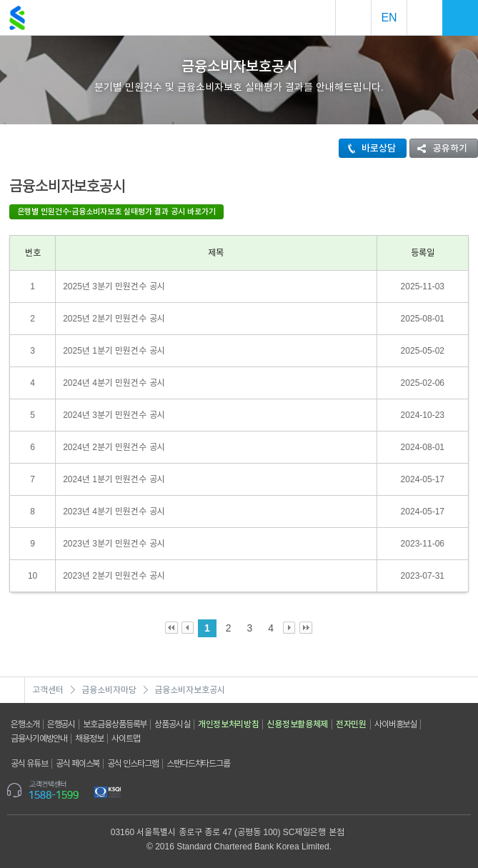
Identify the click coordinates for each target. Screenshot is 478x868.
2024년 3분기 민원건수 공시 (114, 415)
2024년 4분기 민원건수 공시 (114, 383)
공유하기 (439, 148)
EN (389, 18)
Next (290, 628)
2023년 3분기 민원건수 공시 (114, 544)
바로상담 (368, 148)
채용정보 (89, 739)
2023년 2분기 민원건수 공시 (114, 576)
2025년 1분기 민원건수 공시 (114, 351)
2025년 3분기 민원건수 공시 (114, 286)
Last (306, 628)
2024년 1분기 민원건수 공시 (114, 479)
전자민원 (351, 724)
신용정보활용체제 (297, 724)
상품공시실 (172, 724)
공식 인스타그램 (133, 764)
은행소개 (25, 724)
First (172, 628)
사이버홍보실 (395, 724)
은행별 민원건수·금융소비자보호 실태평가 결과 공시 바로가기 (116, 211)
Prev (188, 628)
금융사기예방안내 (39, 739)
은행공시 (61, 724)
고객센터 (48, 690)
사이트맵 (126, 739)
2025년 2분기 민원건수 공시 (114, 319)
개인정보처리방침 (229, 724)
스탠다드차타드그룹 (198, 764)
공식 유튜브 (29, 764)
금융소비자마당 (109, 690)
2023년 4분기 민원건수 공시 (114, 512)
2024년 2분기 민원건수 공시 (114, 447)
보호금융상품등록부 (115, 724)
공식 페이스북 (78, 764)
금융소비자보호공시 (190, 690)
